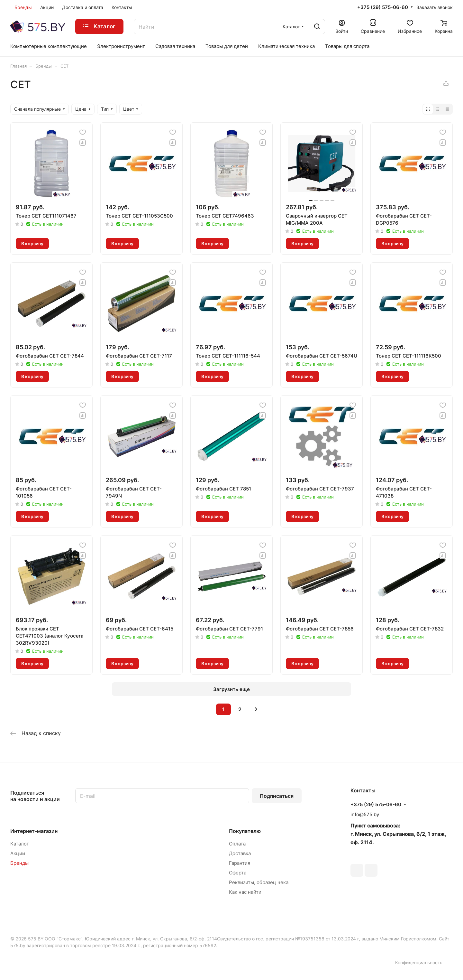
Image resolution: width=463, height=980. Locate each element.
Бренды (19, 863)
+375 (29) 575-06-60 (383, 7)
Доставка (240, 853)
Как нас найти (245, 892)
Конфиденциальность (419, 962)
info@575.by (365, 814)
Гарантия (240, 863)
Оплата (237, 844)
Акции (18, 853)
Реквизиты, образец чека (259, 882)
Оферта (238, 873)
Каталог (20, 844)
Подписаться (277, 796)
